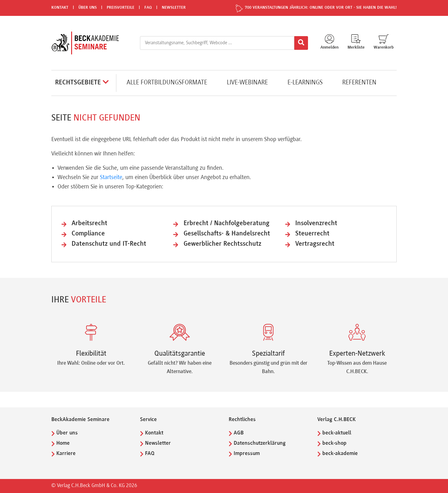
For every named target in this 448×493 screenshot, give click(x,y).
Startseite (111, 178)
